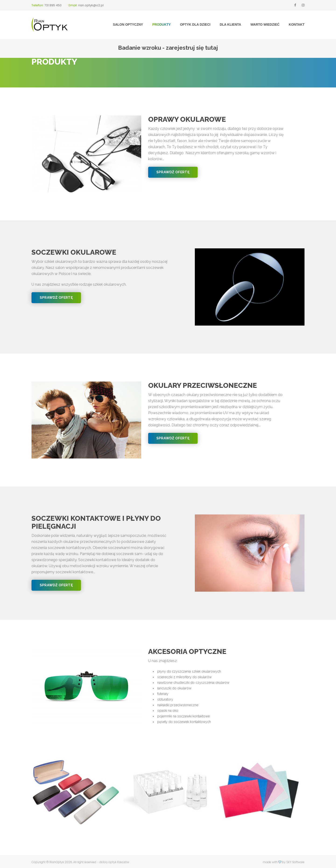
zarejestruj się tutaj (192, 48)
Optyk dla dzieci (195, 24)
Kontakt (297, 24)
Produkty (162, 24)
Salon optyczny (128, 24)
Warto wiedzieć (265, 24)
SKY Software (295, 862)
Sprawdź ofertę (173, 172)
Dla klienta (231, 24)
